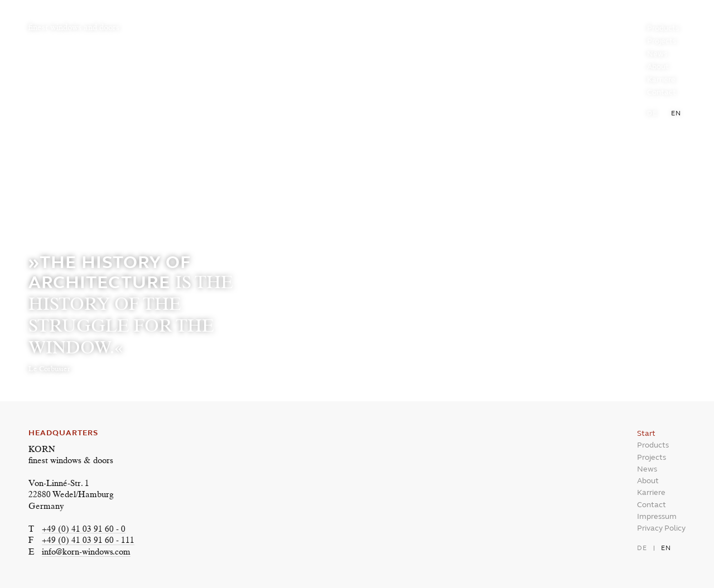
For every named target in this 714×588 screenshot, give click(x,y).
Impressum (657, 516)
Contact (662, 92)
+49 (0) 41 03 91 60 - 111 (88, 541)
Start (646, 433)
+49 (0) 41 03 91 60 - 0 (84, 530)
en (676, 113)
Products (663, 28)
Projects (662, 41)
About (658, 67)
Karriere (661, 79)
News (657, 54)
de (652, 113)
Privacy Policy (661, 528)
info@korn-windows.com (86, 553)
